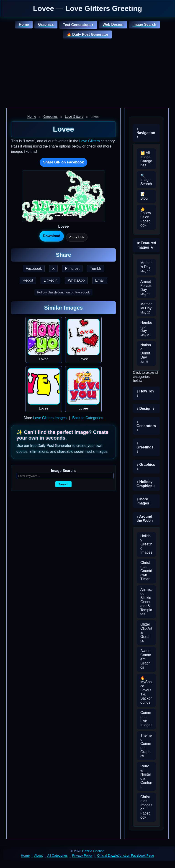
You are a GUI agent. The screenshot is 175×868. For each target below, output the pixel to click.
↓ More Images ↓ (144, 501)
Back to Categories (88, 418)
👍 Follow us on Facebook (146, 217)
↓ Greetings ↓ (145, 447)
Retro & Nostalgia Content (146, 776)
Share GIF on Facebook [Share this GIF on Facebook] (63, 162)
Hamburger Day (146, 329)
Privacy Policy (82, 855)
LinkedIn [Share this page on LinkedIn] (50, 280)
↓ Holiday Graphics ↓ (146, 484)
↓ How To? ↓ (145, 393)
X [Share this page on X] (53, 269)
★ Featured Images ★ (146, 245)
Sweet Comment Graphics (146, 659)
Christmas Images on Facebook (146, 807)
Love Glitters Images (50, 418)
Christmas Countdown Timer (146, 571)
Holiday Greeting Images (146, 544)
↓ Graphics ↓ (146, 467)
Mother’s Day (146, 267)
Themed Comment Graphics (146, 746)
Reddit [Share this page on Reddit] (28, 280)
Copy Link (77, 237)
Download (51, 236)
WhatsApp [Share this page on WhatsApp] (76, 280)
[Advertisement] (87, 74)
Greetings (50, 117)
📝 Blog (144, 196)
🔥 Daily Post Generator (88, 34)
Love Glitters (74, 117)
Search (63, 484)
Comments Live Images (146, 719)
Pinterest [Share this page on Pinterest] (72, 269)
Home (24, 24)
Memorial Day (146, 308)
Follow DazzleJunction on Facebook (63, 292)
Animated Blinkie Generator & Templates (146, 602)
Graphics (46, 24)
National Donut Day (146, 353)
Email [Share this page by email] (100, 280)
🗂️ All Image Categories (146, 159)
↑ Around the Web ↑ (145, 518)
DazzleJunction (93, 851)
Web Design (113, 24)
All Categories (57, 855)
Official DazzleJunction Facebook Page (126, 855)
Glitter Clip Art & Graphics (146, 633)
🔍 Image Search (146, 180)
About (39, 855)
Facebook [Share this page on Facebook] (34, 269)
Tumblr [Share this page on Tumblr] (96, 269)
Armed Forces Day (146, 288)
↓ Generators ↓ (146, 426)
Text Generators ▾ (78, 25)
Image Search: (63, 471)
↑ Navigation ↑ (146, 133)
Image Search (144, 24)
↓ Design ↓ (145, 409)
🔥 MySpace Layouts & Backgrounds (146, 690)
